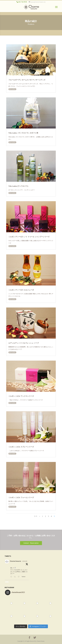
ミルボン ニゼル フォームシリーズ (21, 497)
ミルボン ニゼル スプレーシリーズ (21, 447)
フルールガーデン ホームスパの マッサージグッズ (27, 80)
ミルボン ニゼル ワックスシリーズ (21, 396)
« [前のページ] (39, 516)
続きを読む (12, 89)
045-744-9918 (23, 2)
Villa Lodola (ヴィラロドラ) (18, 186)
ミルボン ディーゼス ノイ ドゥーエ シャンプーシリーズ (29, 237)
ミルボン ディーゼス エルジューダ (21, 290)
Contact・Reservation (31, 543)
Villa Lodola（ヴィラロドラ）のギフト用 (23, 133)
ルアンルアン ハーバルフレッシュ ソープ (24, 343)
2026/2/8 (25, 561)
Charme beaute (15, 561)
